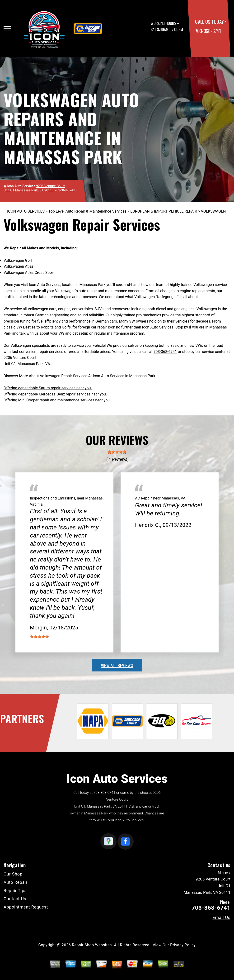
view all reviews (117, 665)
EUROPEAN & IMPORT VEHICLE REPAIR (164, 211)
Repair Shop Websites (92, 945)
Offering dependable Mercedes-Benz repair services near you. (55, 394)
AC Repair (143, 498)
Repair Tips (15, 891)
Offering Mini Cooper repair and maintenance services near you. (57, 400)
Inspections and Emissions (53, 498)
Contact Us (15, 899)
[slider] (117, 452)
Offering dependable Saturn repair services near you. (48, 388)
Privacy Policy (183, 945)
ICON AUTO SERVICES (26, 211)
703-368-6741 (208, 31)
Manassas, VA (174, 498)
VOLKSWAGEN (213, 211)
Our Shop (13, 874)
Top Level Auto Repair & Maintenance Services (87, 211)
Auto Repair (16, 882)
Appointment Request (26, 907)
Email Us (221, 918)
